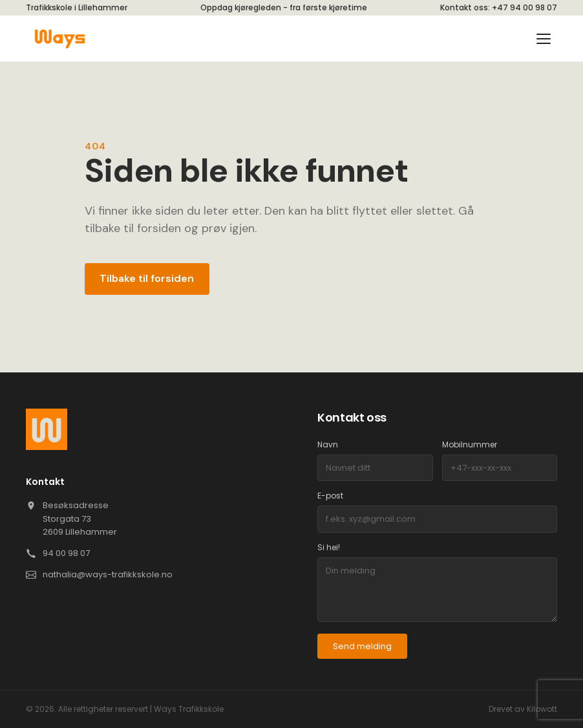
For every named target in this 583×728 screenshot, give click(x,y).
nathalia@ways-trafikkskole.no (108, 574)
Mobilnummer (470, 444)
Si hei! (329, 547)
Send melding (362, 646)
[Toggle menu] (546, 39)
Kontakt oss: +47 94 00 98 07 (499, 7)
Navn (328, 444)
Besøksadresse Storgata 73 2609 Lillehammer (80, 519)
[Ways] (60, 39)
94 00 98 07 (66, 553)
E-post (330, 496)
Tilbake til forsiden (147, 278)
